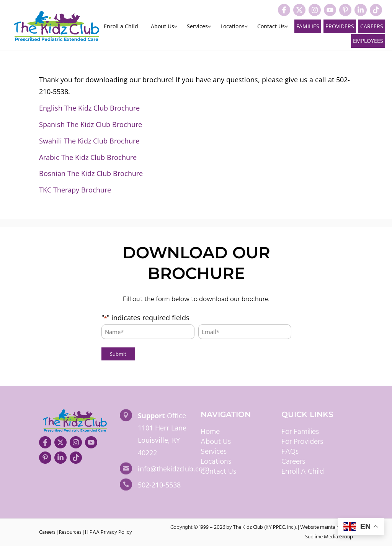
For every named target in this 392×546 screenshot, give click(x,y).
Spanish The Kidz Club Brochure (91, 124)
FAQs (290, 452)
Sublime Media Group (329, 537)
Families (308, 26)
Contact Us (271, 27)
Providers (340, 26)
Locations (233, 27)
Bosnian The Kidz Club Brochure (91, 173)
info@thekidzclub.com (174, 469)
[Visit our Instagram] (315, 10)
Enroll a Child (121, 27)
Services (197, 27)
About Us (163, 27)
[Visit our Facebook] (284, 10)
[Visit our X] (299, 10)
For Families (300, 432)
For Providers (302, 442)
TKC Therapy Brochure (75, 190)
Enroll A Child (303, 472)
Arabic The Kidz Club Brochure (88, 157)
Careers (372, 26)
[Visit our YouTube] (330, 10)
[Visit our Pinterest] (345, 10)
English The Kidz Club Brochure (89, 108)
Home (210, 432)
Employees (368, 41)
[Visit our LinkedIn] (361, 10)
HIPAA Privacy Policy (109, 532)
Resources (70, 532)
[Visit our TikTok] (376, 10)
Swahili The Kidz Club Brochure (89, 141)
